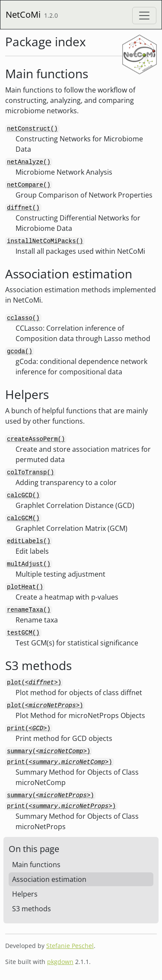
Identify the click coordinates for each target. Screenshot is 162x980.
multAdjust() (29, 564)
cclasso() (23, 318)
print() (29, 728)
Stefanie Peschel (70, 946)
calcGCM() (23, 518)
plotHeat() (25, 587)
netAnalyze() (29, 162)
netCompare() (29, 185)
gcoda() (20, 351)
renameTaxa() (29, 610)
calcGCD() (23, 495)
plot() (34, 683)
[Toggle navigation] (144, 16)
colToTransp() (30, 472)
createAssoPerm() (36, 439)
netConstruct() (32, 129)
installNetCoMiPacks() (45, 241)
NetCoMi (23, 14)
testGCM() (23, 633)
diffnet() (23, 208)
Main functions (36, 865)
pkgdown (60, 962)
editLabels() (29, 541)
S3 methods (32, 909)
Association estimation (49, 879)
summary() (49, 751)
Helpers (25, 894)
